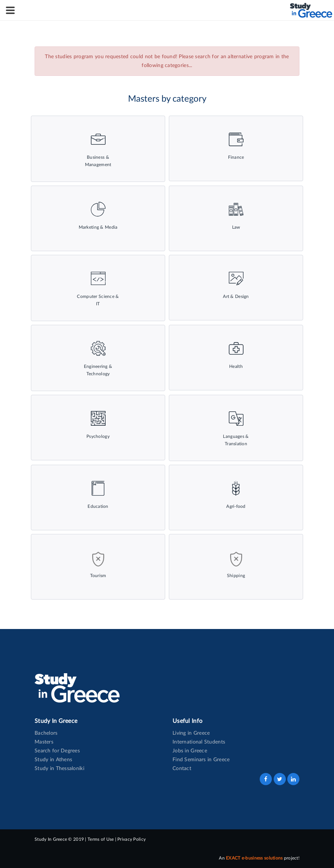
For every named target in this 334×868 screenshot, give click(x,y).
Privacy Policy (132, 839)
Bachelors (46, 733)
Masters (44, 742)
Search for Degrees (57, 751)
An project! (259, 858)
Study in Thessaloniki (59, 769)
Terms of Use (101, 839)
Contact (182, 769)
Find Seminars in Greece (201, 760)
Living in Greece (191, 733)
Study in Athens (53, 760)
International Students (199, 742)
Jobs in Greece (190, 751)
